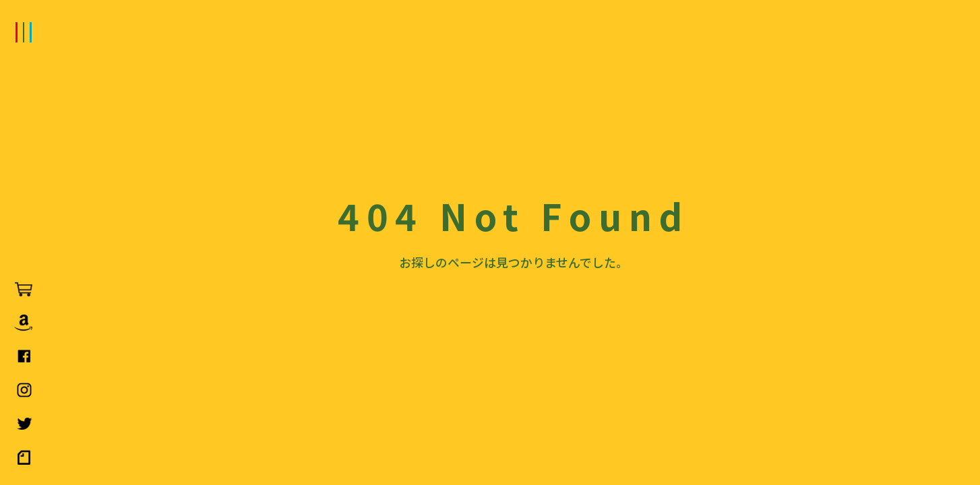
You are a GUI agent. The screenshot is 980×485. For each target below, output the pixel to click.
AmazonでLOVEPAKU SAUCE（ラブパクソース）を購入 (24, 323)
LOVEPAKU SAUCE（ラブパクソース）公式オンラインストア (24, 289)
